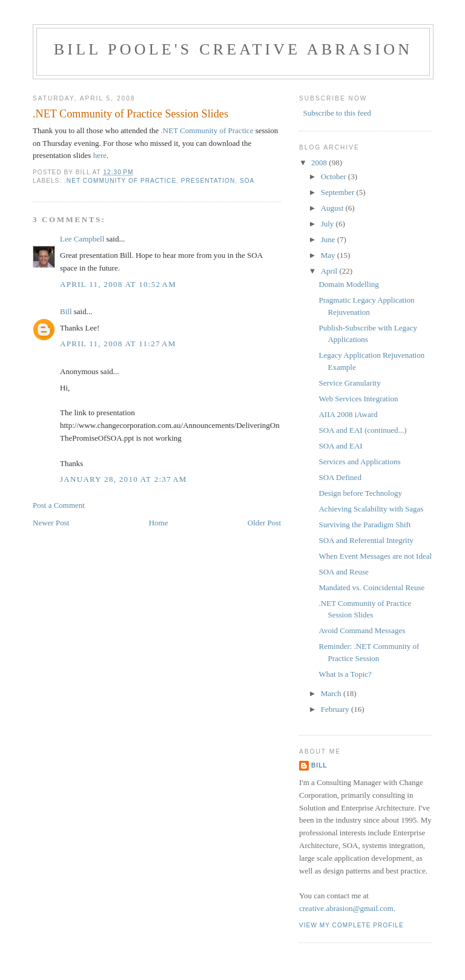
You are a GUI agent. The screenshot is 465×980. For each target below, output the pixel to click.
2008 (320, 163)
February (336, 709)
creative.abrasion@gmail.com (346, 908)
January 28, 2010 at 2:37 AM (124, 479)
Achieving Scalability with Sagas (371, 509)
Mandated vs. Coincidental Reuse (371, 587)
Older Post (264, 523)
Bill (66, 311)
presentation (208, 181)
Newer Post (51, 523)
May (329, 255)
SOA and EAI (340, 446)
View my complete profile (351, 925)
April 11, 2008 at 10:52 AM (118, 284)
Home (159, 523)
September (339, 192)
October (335, 176)
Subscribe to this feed (337, 113)
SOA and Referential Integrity (366, 540)
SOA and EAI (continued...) (362, 430)
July (328, 224)
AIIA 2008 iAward (348, 414)
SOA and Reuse (343, 572)
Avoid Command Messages (362, 630)
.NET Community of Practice (207, 130)
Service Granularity (349, 383)
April (330, 271)
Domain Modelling (348, 284)
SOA (247, 181)
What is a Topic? (345, 674)
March (332, 693)
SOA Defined (340, 477)
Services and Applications (359, 462)
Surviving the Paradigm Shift (364, 525)
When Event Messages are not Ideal (375, 556)
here (100, 155)
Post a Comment (59, 505)
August (333, 208)
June (329, 239)
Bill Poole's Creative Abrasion (233, 49)
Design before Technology (360, 493)
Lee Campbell (82, 239)
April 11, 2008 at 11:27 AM (118, 344)
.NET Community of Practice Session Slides (130, 114)
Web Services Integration (358, 399)
